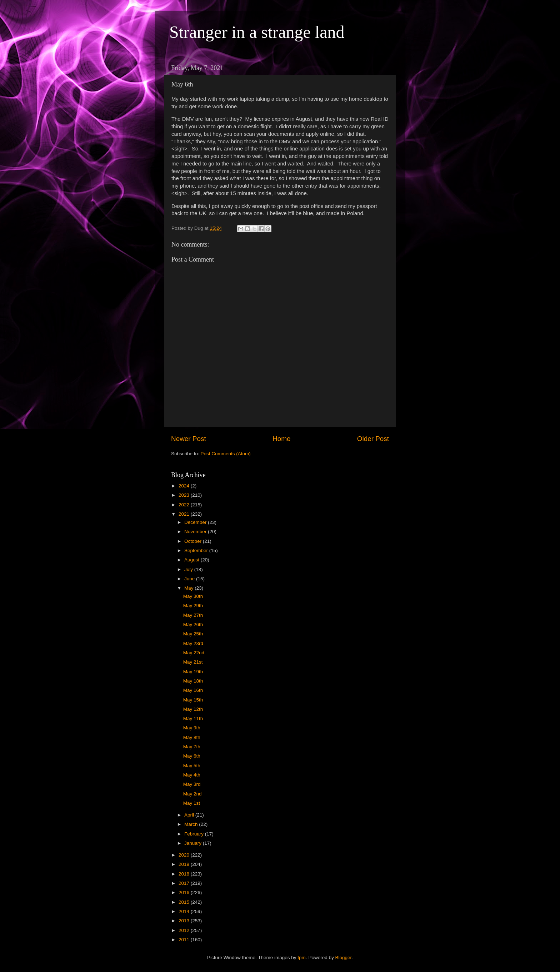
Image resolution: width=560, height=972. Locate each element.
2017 (185, 883)
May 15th (193, 700)
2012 (185, 930)
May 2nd (192, 794)
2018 (185, 874)
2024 (185, 486)
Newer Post (189, 439)
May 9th (192, 728)
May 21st (193, 662)
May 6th (192, 756)
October (194, 541)
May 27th (193, 615)
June (190, 579)
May (189, 588)
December (196, 522)
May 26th (193, 624)
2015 (185, 902)
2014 (185, 911)
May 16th (193, 690)
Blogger (343, 958)
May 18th (193, 681)
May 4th (192, 775)
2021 (185, 514)
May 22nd (194, 653)
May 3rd (192, 784)
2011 (185, 940)
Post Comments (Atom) (226, 454)
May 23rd (193, 643)
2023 (185, 495)
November (196, 532)
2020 (185, 855)
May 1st (192, 803)
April (190, 815)
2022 (185, 505)
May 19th (193, 672)
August (192, 560)
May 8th (192, 737)
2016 (185, 892)
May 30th (193, 596)
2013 (185, 921)
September (197, 551)
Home (281, 439)
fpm (302, 958)
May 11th (193, 718)
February (195, 834)
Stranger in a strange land (257, 32)
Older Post (373, 439)
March (192, 824)
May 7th (192, 747)
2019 (185, 864)
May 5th (192, 766)
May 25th (193, 634)
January (194, 843)
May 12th (193, 709)
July (189, 569)
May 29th (193, 606)
